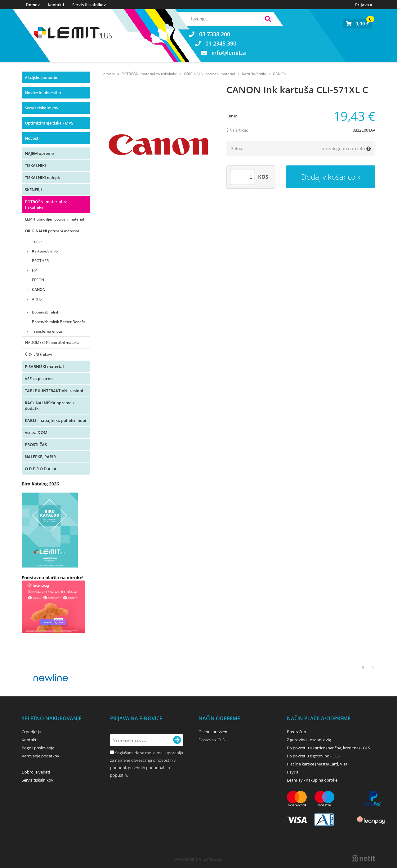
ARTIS (37, 299)
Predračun (297, 732)
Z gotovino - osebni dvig (309, 740)
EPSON (38, 280)
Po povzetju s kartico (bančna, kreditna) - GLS (328, 748)
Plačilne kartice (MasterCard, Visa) (318, 764)
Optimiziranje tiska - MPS (49, 123)
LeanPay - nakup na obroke (312, 780)
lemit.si (109, 74)
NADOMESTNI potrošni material (53, 342)
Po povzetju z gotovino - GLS (313, 756)
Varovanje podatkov (40, 756)
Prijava (364, 5)
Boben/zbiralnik (45, 312)
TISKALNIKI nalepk (42, 178)
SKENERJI (33, 190)
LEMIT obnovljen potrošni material (55, 219)
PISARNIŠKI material (44, 366)
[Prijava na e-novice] (177, 740)
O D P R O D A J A (41, 469)
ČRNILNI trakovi (38, 354)
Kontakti (56, 5)
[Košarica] (358, 24)
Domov (33, 5)
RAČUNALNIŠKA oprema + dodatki (50, 406)
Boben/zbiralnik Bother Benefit (58, 322)
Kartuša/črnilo (45, 251)
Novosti (32, 138)
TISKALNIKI (35, 165)
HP (34, 270)
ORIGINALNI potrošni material (52, 231)
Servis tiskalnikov (89, 5)
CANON (39, 289)
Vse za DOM (36, 432)
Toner (37, 241)
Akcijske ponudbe (42, 77)
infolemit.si (229, 53)
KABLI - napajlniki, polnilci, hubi (56, 420)
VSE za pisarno (39, 379)
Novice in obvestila (43, 93)
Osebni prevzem (214, 732)
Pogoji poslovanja (38, 748)
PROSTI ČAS (36, 445)
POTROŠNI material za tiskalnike (46, 204)
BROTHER (40, 261)
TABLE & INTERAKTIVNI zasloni (54, 391)
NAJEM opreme (39, 153)
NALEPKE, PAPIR (40, 457)
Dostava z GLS (212, 740)
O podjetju (31, 732)
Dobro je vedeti (36, 772)
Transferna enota (47, 331)
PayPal (293, 772)
